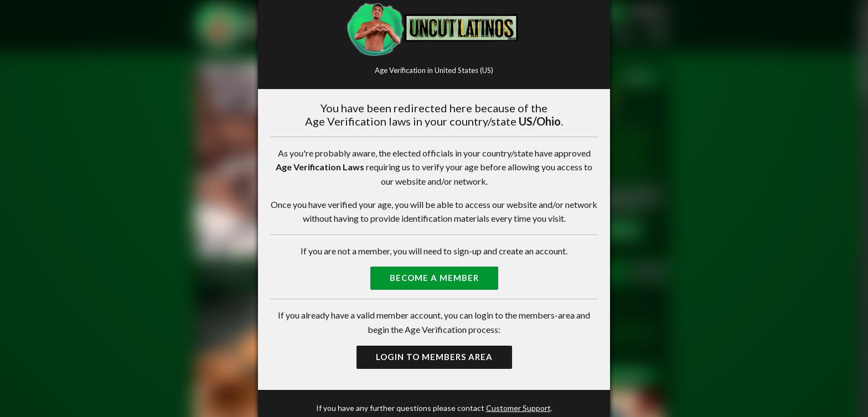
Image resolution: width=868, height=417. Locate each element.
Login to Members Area (434, 357)
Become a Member (434, 278)
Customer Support (518, 408)
